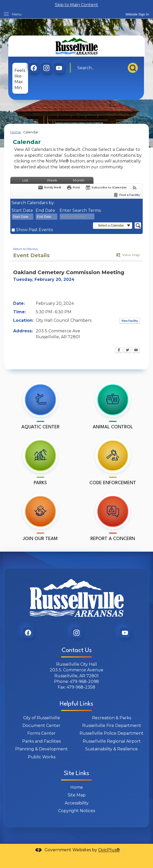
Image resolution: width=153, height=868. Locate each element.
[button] (133, 68)
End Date (45, 210)
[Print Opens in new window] (73, 188)
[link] (137, 14)
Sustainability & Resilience (112, 749)
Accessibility (77, 803)
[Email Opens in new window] (136, 351)
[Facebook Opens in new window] (119, 351)
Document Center (41, 726)
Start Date (22, 210)
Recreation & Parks (112, 718)
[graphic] (34, 68)
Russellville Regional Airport (112, 741)
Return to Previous (25, 249)
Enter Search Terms (80, 210)
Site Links (76, 774)
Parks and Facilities (41, 741)
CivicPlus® (109, 850)
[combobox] (23, 217)
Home (16, 132)
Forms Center (41, 733)
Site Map (77, 795)
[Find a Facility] (126, 195)
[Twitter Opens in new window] (127, 351)
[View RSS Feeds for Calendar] (135, 188)
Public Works (42, 757)
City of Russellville (42, 718)
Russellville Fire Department (112, 726)
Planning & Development (41, 749)
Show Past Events (34, 230)
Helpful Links (76, 704)
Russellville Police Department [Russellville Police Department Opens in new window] (112, 733)
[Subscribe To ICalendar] (106, 188)
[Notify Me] (50, 188)
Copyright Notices (77, 811)
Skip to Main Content (76, 5)
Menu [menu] (17, 14)
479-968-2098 (84, 682)
